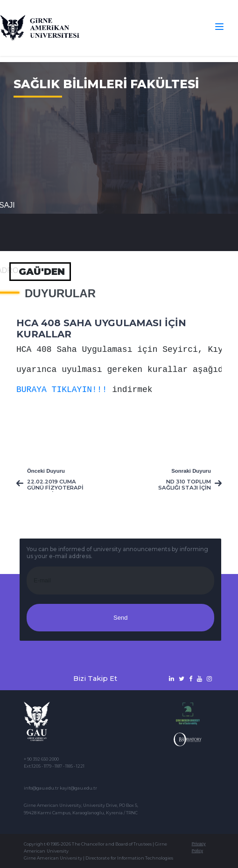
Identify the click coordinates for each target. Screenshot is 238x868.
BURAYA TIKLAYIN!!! (62, 390)
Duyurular (60, 294)
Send (120, 618)
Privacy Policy (199, 847)
